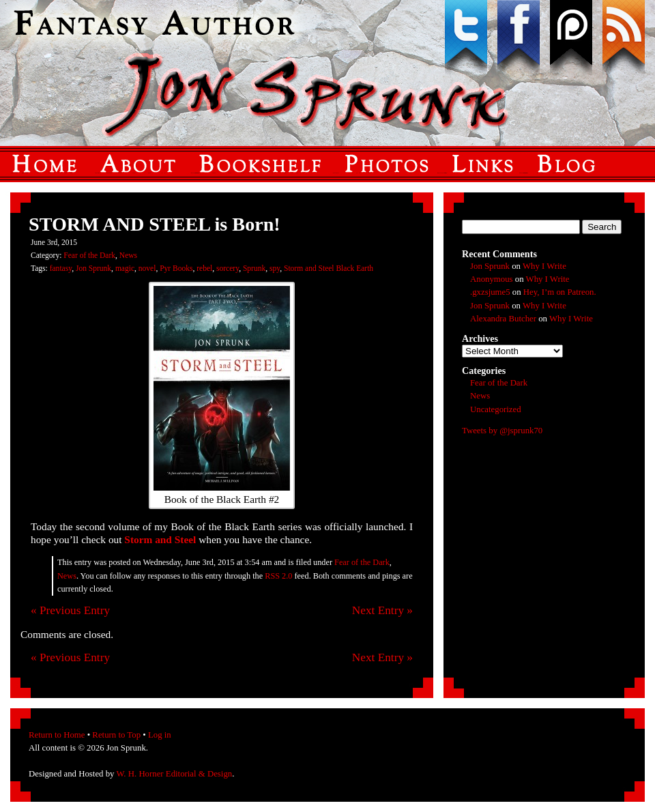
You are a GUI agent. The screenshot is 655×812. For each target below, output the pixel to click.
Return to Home (57, 735)
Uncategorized (496, 409)
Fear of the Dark (89, 255)
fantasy (61, 268)
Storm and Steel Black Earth (329, 268)
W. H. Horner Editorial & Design (174, 774)
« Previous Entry (70, 610)
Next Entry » (382, 610)
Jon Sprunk (93, 268)
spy (275, 268)
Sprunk (254, 268)
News (128, 255)
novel (147, 268)
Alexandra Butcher (503, 319)
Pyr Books (176, 268)
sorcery (228, 268)
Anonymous (492, 279)
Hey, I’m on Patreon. (560, 292)
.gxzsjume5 (490, 292)
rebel (204, 268)
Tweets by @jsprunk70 (502, 431)
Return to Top (116, 735)
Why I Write (544, 266)
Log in (160, 735)
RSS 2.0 (278, 576)
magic (125, 268)
